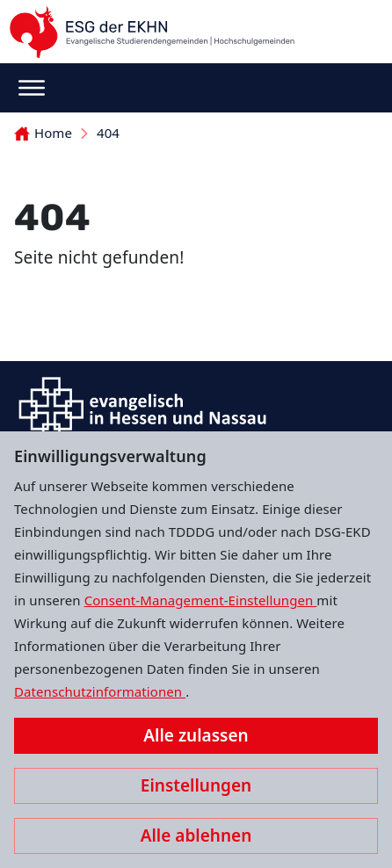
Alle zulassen (196, 735)
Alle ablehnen (196, 835)
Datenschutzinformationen (100, 691)
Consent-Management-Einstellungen (201, 600)
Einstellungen (196, 785)
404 (108, 133)
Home (43, 133)
